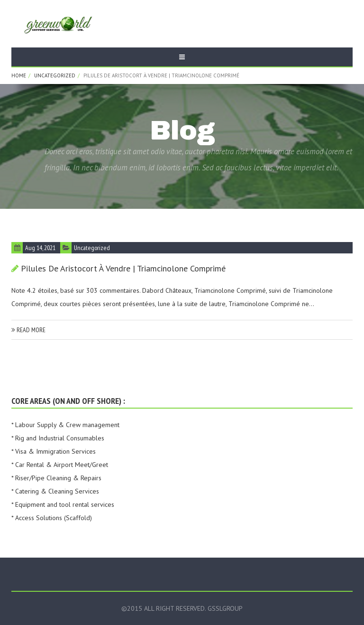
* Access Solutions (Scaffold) (52, 518)
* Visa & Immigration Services (54, 451)
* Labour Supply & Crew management (65, 425)
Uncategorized (55, 75)
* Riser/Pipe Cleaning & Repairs (56, 478)
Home (19, 75)
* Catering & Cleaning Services (55, 491)
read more (28, 330)
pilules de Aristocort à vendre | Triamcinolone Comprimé (123, 268)
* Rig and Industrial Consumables (58, 438)
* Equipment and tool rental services (63, 504)
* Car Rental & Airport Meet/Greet (60, 465)
